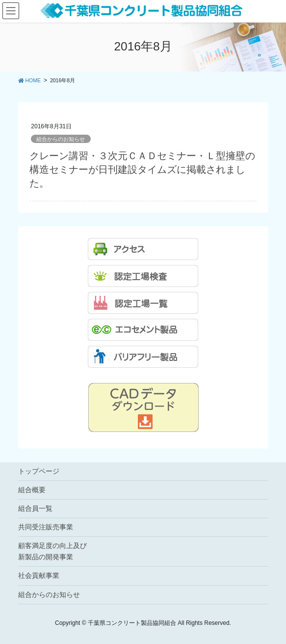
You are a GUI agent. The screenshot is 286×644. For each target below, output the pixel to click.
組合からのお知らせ (61, 139)
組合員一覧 (35, 508)
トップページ (39, 471)
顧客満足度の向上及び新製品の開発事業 (52, 551)
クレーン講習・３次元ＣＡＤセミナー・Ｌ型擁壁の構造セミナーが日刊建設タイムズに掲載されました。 (142, 169)
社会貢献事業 (39, 575)
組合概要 (32, 490)
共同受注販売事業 (46, 527)
